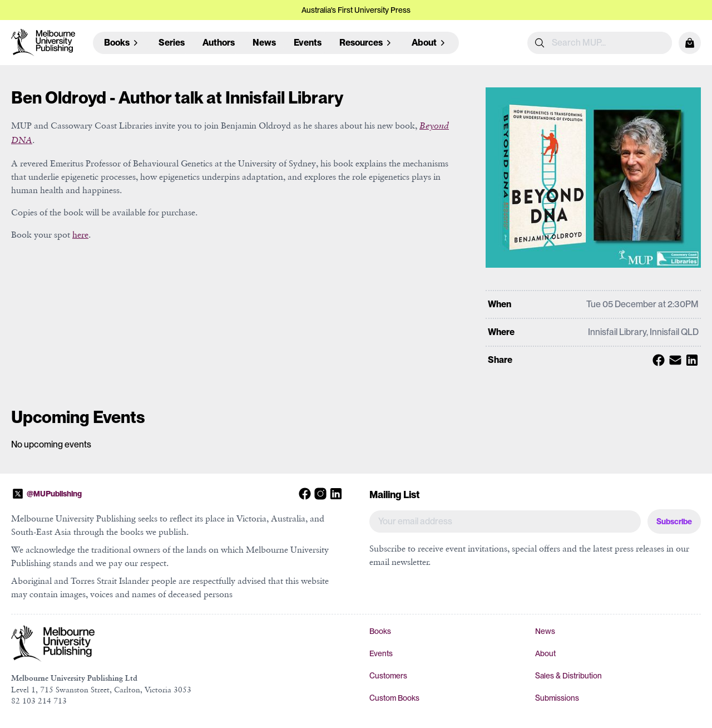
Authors (219, 43)
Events (308, 43)
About (545, 653)
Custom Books (394, 698)
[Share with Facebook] (657, 360)
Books (380, 631)
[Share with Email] (674, 360)
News (264, 43)
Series (172, 43)
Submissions (557, 698)
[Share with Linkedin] (690, 360)
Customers (388, 676)
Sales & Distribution (568, 676)
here (80, 234)
